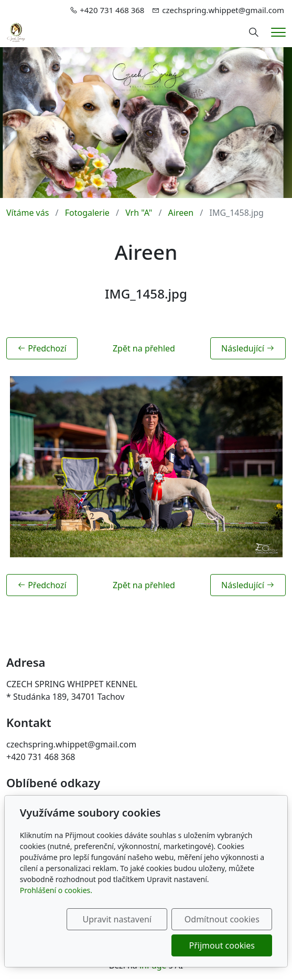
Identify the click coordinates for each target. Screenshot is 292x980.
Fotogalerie (87, 213)
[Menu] (278, 32)
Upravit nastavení (117, 919)
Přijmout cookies (222, 945)
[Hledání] (254, 32)
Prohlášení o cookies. (56, 890)
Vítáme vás (28, 213)
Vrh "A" (139, 213)
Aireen (181, 213)
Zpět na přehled (144, 348)
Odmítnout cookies (222, 919)
